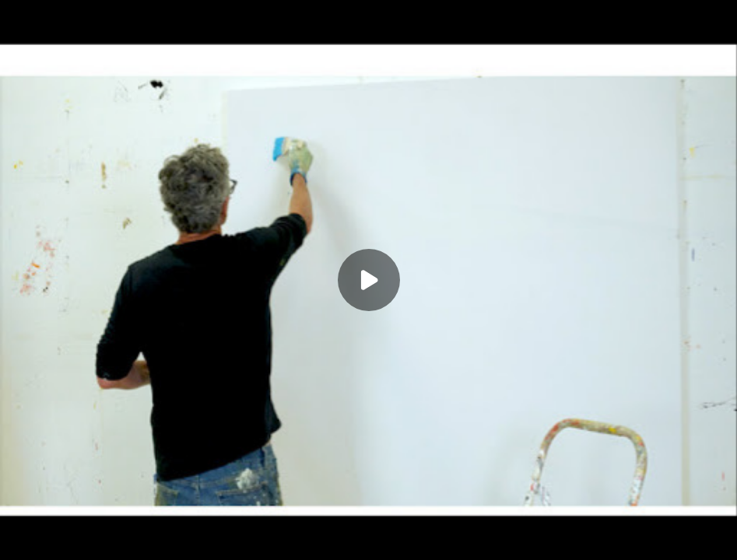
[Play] (369, 280)
